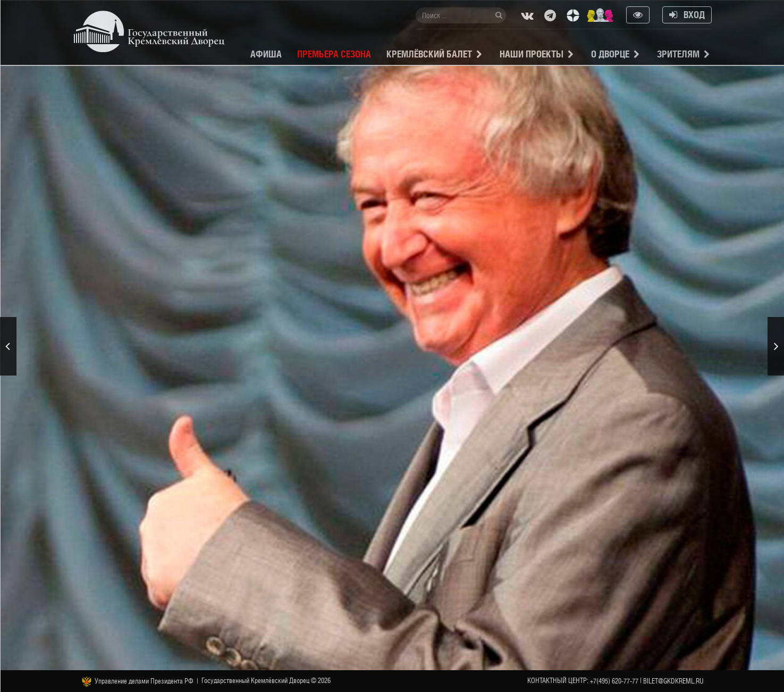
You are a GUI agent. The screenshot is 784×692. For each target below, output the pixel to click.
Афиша (266, 54)
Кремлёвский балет (429, 54)
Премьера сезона (334, 54)
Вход (687, 15)
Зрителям (678, 54)
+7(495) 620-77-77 (614, 681)
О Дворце (610, 54)
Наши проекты (532, 54)
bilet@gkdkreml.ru (673, 681)
